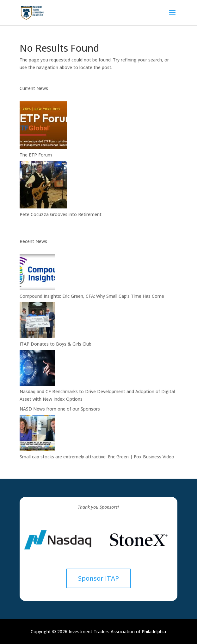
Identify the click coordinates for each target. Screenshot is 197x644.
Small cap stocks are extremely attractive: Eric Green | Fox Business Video (97, 457)
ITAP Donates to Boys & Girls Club (55, 344)
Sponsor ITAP (98, 578)
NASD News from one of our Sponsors (60, 409)
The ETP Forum (36, 155)
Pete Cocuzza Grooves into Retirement (61, 214)
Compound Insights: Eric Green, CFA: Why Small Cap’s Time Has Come (92, 296)
